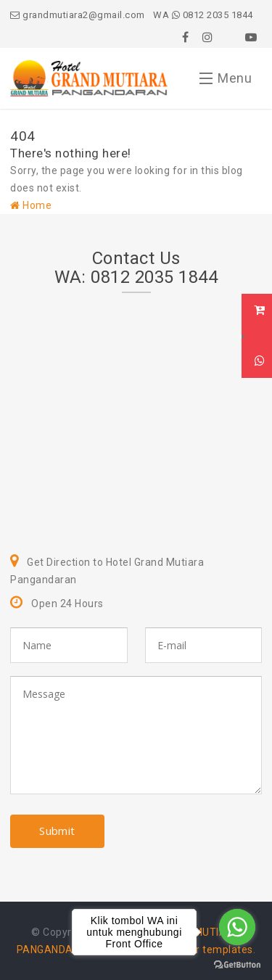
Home (31, 205)
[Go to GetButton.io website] (237, 965)
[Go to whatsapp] (237, 927)
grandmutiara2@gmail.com (78, 15)
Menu (226, 81)
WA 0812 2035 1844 (203, 15)
